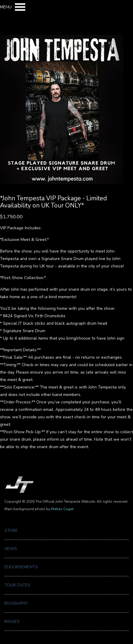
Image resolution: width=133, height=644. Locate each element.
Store (11, 531)
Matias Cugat (62, 509)
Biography (16, 603)
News (11, 549)
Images (12, 621)
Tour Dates (17, 585)
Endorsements (21, 567)
